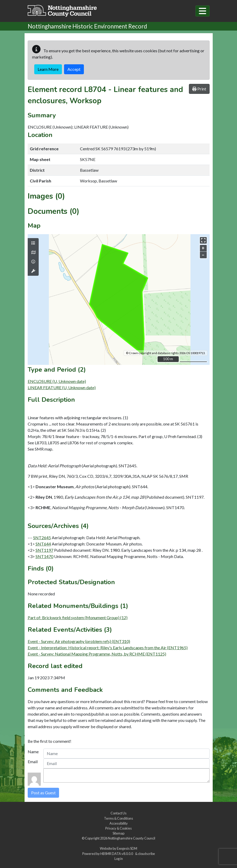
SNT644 (43, 544)
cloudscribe (146, 854)
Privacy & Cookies (118, 828)
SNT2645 (42, 538)
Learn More (48, 69)
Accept (74, 69)
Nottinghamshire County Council (132, 838)
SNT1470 (44, 556)
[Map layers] (33, 243)
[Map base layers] (33, 252)
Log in (119, 859)
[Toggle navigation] (203, 11)
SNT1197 (44, 550)
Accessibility (119, 823)
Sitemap (118, 833)
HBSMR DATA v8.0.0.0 (117, 854)
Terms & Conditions (118, 818)
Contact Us (118, 813)
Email (33, 761)
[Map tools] (33, 271)
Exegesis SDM (127, 848)
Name (33, 752)
